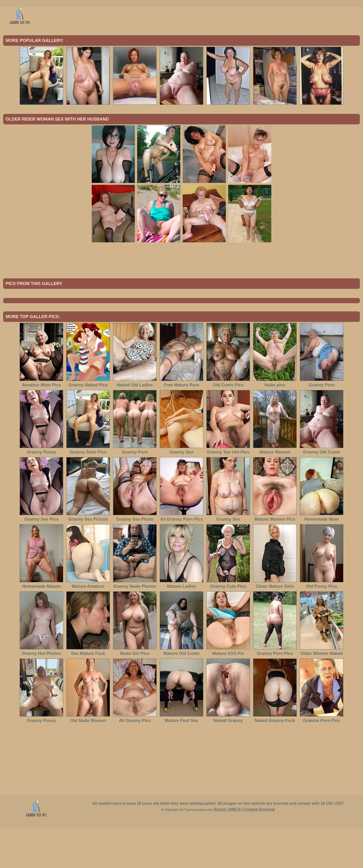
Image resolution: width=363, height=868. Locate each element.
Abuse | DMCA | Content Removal (244, 849)
